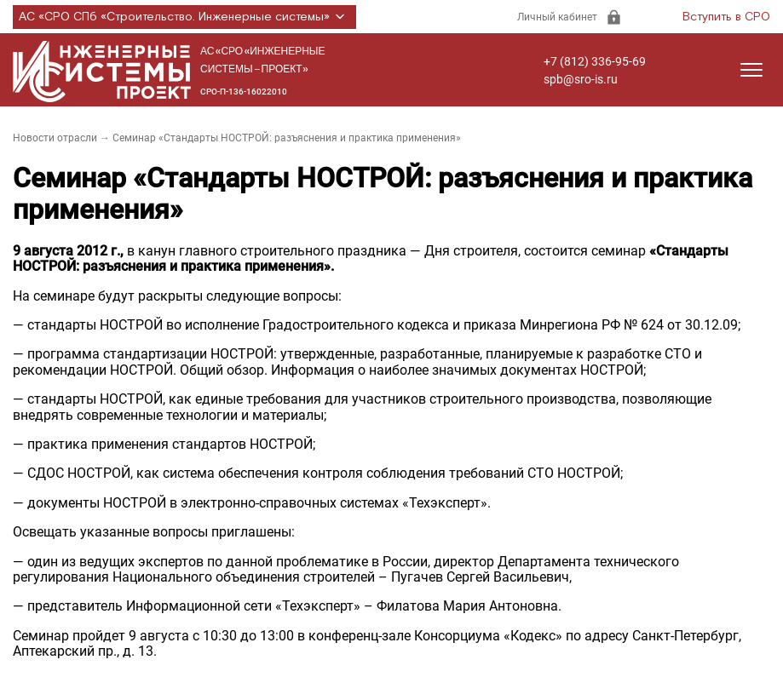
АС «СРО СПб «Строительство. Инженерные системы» (184, 17)
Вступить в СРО (726, 17)
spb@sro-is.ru (581, 79)
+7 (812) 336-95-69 (595, 61)
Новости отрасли (55, 138)
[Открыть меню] (751, 70)
